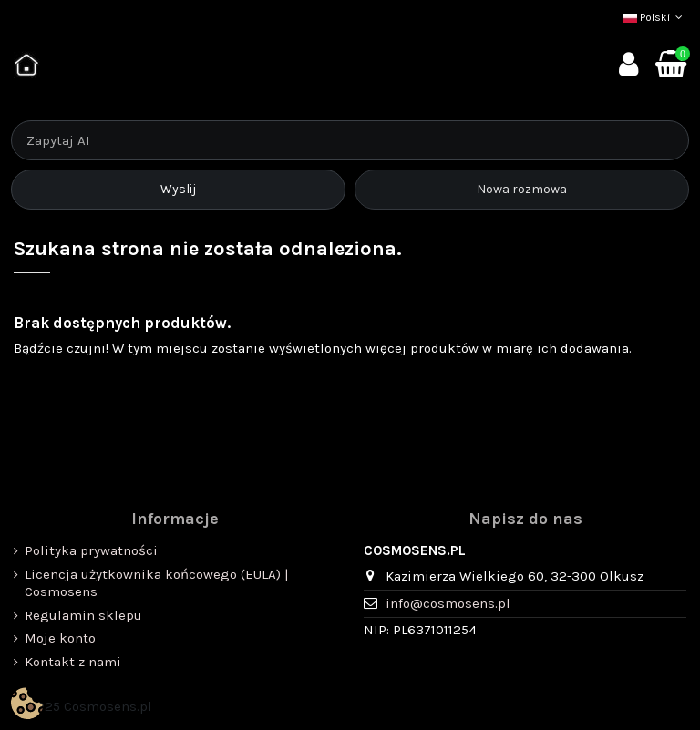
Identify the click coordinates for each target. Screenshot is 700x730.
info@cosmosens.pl (448, 603)
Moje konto (60, 638)
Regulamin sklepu (83, 615)
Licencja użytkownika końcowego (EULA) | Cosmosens (157, 583)
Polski (654, 17)
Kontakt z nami (73, 662)
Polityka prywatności (91, 550)
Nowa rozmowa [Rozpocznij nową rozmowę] (522, 189)
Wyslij (178, 189)
